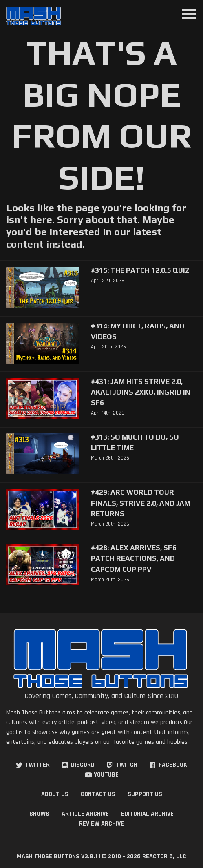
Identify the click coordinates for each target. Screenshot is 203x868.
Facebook (173, 765)
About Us (55, 794)
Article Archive (85, 814)
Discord (83, 765)
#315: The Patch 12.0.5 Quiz (140, 270)
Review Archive (101, 824)
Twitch (127, 765)
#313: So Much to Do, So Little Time (135, 442)
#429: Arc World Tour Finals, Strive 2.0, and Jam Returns (141, 503)
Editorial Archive (147, 814)
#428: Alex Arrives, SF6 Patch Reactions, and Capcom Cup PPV (134, 558)
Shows (39, 814)
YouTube (106, 775)
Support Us (145, 794)
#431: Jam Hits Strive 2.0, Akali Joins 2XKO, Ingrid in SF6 (141, 392)
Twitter (37, 765)
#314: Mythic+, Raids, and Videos (138, 331)
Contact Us (98, 794)
